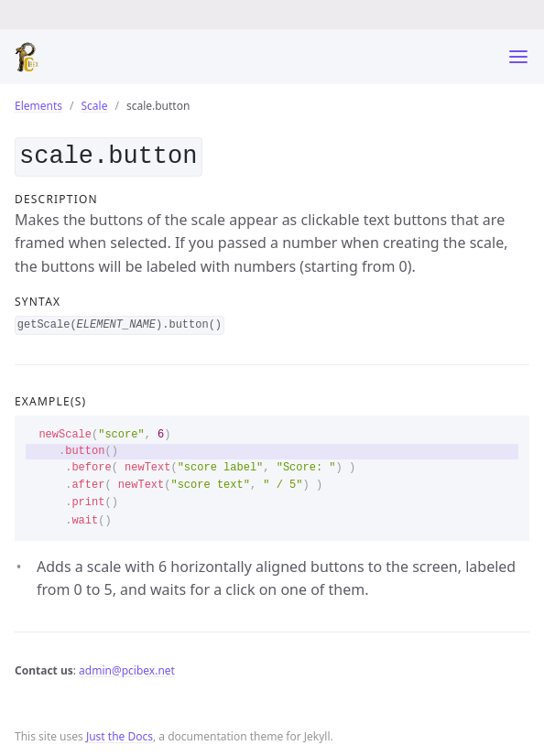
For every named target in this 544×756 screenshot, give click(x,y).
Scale (95, 106)
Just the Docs (120, 733)
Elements (38, 106)
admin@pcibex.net (127, 667)
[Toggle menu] (518, 57)
